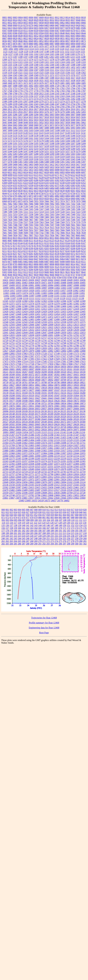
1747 (68, 86)
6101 (15, 175)
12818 (31, 348)
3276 (47, 112)
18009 (25, 367)
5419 (5, 167)
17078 (38, 354)
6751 (47, 193)
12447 (12, 314)
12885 (70, 351)
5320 (68, 157)
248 (36, 539)
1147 (41, 52)
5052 (41, 122)
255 (65, 539)
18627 (6, 380)
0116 (20, 25)
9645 (5, 275)
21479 (6, 440)
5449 (10, 170)
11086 (63, 293)
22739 (50, 472)
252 (52, 539)
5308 (15, 157)
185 (36, 531)
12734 (25, 340)
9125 (57, 267)
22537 (44, 466)
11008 (76, 288)
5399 (10, 164)
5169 (73, 138)
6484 (52, 188)
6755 (68, 193)
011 (48, 510)
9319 (41, 272)
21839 (18, 448)
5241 (78, 149)
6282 (15, 180)
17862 (57, 364)
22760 (18, 474)
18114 (57, 369)
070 (85, 515)
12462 (25, 317)
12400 (63, 306)
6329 (36, 183)
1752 (10, 88)
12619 (31, 327)
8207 (68, 249)
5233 (36, 149)
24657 (54, 501)
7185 (73, 209)
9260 (83, 267)
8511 (83, 262)
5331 (41, 159)
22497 (12, 466)
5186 (73, 141)
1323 (57, 62)
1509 (41, 70)
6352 (83, 183)
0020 (10, 20)
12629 (12, 330)
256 (69, 539)
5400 (15, 164)
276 (65, 541)
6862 (20, 196)
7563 (41, 222)
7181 (52, 209)
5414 (62, 164)
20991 (6, 432)
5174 (15, 141)
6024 (26, 172)
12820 (44, 348)
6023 (20, 172)
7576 (78, 222)
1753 (15, 88)
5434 (57, 167)
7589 (26, 225)
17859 (50, 364)
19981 (57, 406)
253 (56, 539)
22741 (57, 472)
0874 (5, 44)
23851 (70, 495)
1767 (5, 91)
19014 (31, 388)
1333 (83, 62)
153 (77, 525)
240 (3, 539)
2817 (36, 109)
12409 (25, 309)
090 (81, 517)
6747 (26, 193)
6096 (78, 172)
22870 (31, 477)
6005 (52, 170)
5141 (47, 136)
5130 (73, 133)
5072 (47, 125)
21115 (44, 432)
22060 (6, 456)
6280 (5, 180)
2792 (52, 107)
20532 (18, 422)
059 (52, 515)
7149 (41, 206)
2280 (10, 104)
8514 (5, 264)
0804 (78, 36)
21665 (31, 443)
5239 (68, 149)
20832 (76, 427)
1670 (15, 83)
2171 (20, 99)
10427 (81, 277)
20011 (5, 409)
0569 (68, 31)
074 (15, 517)
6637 (52, 191)
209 (48, 533)
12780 (38, 346)
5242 (83, 149)
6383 (73, 185)
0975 (10, 46)
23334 (63, 485)
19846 (76, 403)
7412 (68, 217)
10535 (18, 285)
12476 (70, 317)
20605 (38, 424)
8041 (36, 238)
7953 (47, 235)
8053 (52, 238)
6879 (47, 196)
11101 (57, 296)
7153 (62, 206)
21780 (18, 445)
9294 (52, 270)
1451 (68, 67)
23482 (12, 490)
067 (73, 515)
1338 (26, 65)
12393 (38, 306)
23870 (18, 498)
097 (24, 520)
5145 (68, 136)
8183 (57, 246)
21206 (76, 432)
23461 (76, 487)
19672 (76, 401)
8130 (73, 241)
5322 (78, 157)
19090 (44, 390)
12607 (38, 325)
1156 (5, 54)
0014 (68, 17)
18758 (18, 382)
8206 (62, 249)
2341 (26, 104)
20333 (70, 417)
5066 (20, 125)
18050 (63, 367)
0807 (5, 38)
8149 (36, 243)
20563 (57, 422)
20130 (44, 411)
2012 (41, 94)
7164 (26, 209)
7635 (83, 227)
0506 (83, 28)
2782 (83, 104)
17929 (83, 364)
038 (73, 512)
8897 (47, 264)
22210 (44, 459)
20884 (18, 430)
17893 (63, 364)
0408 (62, 25)
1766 (83, 88)
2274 (62, 101)
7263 (52, 214)
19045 (57, 388)
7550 (5, 222)
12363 (44, 301)
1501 (15, 70)
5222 (62, 146)
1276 (41, 59)
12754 (25, 343)
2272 (52, 101)
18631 (12, 380)
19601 (31, 401)
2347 (57, 104)
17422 (44, 359)
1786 (78, 91)
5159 (20, 138)
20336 (76, 417)
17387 (25, 359)
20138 (82, 411)
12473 (57, 317)
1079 (57, 46)
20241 (83, 414)
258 (77, 539)
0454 (31, 28)
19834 (63, 403)
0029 (36, 20)
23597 (31, 493)
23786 (38, 495)
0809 (10, 38)
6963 (78, 199)
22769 (25, 474)
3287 (20, 115)
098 (28, 520)
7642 (10, 230)
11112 (38, 298)
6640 (68, 191)
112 (81, 520)
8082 (83, 238)
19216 (63, 393)
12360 (25, 301)
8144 (20, 243)
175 (81, 528)
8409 (10, 259)
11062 (76, 291)
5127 (62, 133)
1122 (72, 49)
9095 (36, 267)
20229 (76, 414)
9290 (36, 270)
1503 (26, 70)
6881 (52, 196)
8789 (10, 264)
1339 (31, 65)
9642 (83, 272)
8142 (10, 243)
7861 (26, 235)
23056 (25, 482)
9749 (83, 275)
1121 (67, 49)
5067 (26, 125)
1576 (73, 75)
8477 (10, 262)
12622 (50, 327)
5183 (62, 141)
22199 (31, 459)
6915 (20, 199)
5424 (31, 167)
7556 (20, 222)
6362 (52, 185)
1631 (41, 80)
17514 (25, 361)
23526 (63, 490)
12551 (50, 322)
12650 (63, 333)
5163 (41, 138)
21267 (12, 435)
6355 (15, 185)
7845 (5, 235)
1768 (10, 91)
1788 (5, 94)
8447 (36, 259)
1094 (21, 49)
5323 (83, 157)
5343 (68, 159)
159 (15, 528)
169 (56, 528)
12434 (70, 312)
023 (11, 512)
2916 (20, 112)
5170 (78, 138)
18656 (31, 380)
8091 (20, 241)
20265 (18, 417)
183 (28, 531)
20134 (57, 411)
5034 (41, 120)
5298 (47, 154)
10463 (25, 283)
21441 (57, 438)
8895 (41, 264)
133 (81, 523)
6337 (57, 183)
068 (77, 515)
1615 (62, 78)
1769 (15, 91)
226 (32, 536)
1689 (20, 86)
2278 (83, 101)
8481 (20, 262)
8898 (52, 264)
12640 (83, 330)
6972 (15, 201)
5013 (20, 117)
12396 (50, 306)
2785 (15, 107)
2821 (57, 109)
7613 (41, 227)
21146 (69, 432)
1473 (10, 70)
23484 (18, 490)
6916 (26, 199)
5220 (52, 146)
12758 (44, 343)
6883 (62, 196)
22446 (44, 464)
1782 (57, 91)
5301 (62, 154)
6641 (73, 191)
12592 (6, 325)
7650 (26, 230)
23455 (70, 487)
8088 (15, 241)
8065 (57, 238)
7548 (83, 220)
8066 (62, 238)
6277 (73, 178)
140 (24, 525)
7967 (57, 235)
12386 (18, 306)
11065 (6, 293)
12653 (83, 333)
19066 (6, 390)
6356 (20, 185)
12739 (38, 340)
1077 (47, 46)
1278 (52, 59)
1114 (31, 49)
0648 (15, 36)
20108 (18, 411)
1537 (73, 73)
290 (36, 544)
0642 (73, 33)
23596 (25, 493)
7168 (47, 209)
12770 (76, 343)
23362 (6, 487)
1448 (52, 67)
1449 (57, 67)
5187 (78, 141)
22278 (50, 461)
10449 (70, 280)
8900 (62, 264)
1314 (15, 62)
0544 (31, 31)
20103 (12, 411)
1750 (83, 86)
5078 (78, 125)
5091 (62, 128)
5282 (10, 154)
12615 (6, 327)
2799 (83, 107)
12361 (31, 301)
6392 (83, 185)
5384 (31, 162)
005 (24, 510)
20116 (38, 411)
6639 (62, 191)
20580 (83, 422)
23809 (57, 495)
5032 (31, 120)
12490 (57, 319)
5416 (73, 164)
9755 (22, 277)
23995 (28, 501)
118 (19, 523)
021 (3, 512)
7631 (78, 227)
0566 (52, 31)
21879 (83, 448)
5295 (41, 154)
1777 (31, 91)
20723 (57, 427)
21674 (44, 443)
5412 (52, 164)
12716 (38, 338)
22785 (44, 474)
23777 (25, 495)
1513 (62, 70)
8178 (36, 246)
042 (3, 515)
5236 (52, 149)
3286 (15, 115)
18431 (76, 375)
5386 (41, 162)
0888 (57, 44)
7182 (57, 209)
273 (52, 541)
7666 (62, 230)
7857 (20, 235)
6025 (31, 172)
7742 (41, 233)
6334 (41, 183)
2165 (73, 96)
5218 (47, 146)
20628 (76, 424)
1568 (31, 75)
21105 (38, 432)
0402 (36, 25)
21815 (57, 445)
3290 (36, 115)
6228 (41, 178)
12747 (70, 340)
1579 (5, 78)
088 (73, 517)
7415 (73, 217)
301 (81, 544)
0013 (62, 17)
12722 (50, 338)
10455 (76, 280)
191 (60, 531)
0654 (41, 36)
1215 (73, 57)
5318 (57, 157)
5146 (73, 136)
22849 (18, 477)
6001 (41, 170)
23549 (76, 490)
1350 (83, 65)
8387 (36, 256)
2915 (15, 112)
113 (85, 520)
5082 (15, 128)
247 (32, 539)
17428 (50, 359)
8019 (15, 238)
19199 (50, 393)
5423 (26, 167)
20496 (70, 419)
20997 (12, 432)
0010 (47, 17)
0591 (26, 33)
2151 (5, 96)
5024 (73, 117)
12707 (83, 335)
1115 (37, 49)
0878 (26, 44)
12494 (63, 319)
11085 (57, 293)
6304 (68, 180)
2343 (36, 104)
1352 (10, 67)
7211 (26, 212)
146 (48, 525)
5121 (31, 133)
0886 (47, 44)
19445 (57, 398)
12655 (12, 335)
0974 (5, 46)
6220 (5, 178)
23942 (50, 498)
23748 (12, 495)
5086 (36, 128)
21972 (25, 453)
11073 (19, 293)
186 (40, 531)
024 (15, 512)
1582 (20, 78)
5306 (5, 157)
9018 (83, 264)
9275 (26, 270)
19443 (50, 398)
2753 (68, 104)
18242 (18, 372)
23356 (83, 485)
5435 (62, 167)
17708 (18, 364)
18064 (76, 367)
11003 (63, 288)
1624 (20, 80)
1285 (78, 59)
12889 (6, 354)
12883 (57, 351)
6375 (57, 185)
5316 (47, 157)
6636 (47, 191)
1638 (73, 80)
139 (20, 525)
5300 (57, 154)
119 (23, 523)
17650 (6, 364)
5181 (52, 141)
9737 (73, 275)
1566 (20, 75)
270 (40, 541)
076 (24, 517)
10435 (25, 280)
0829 (52, 38)
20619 (50, 424)
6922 (57, 199)
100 (36, 520)
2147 (68, 94)
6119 (46, 175)
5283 (15, 154)
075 (20, 517)
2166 (78, 96)
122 (36, 523)
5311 (31, 157)
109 (69, 520)
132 (76, 523)
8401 (78, 256)
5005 (62, 115)
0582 (5, 33)
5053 (47, 122)
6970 (10, 201)
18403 (63, 375)
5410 (41, 164)
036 (65, 512)
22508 (18, 466)
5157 (10, 138)
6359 (36, 185)
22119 (57, 456)
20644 (12, 427)
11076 (31, 293)
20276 (38, 417)
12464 (31, 317)
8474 (83, 259)
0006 (31, 17)
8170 (5, 246)
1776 (26, 91)
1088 (73, 46)
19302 (18, 396)
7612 (36, 227)
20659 (18, 427)
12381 (70, 304)
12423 (18, 312)
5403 (31, 164)
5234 (41, 149)
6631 (26, 191)
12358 (18, 301)
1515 (73, 70)
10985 (57, 285)
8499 (68, 262)
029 (36, 512)
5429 (47, 167)
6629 (15, 191)
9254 (68, 267)
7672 (78, 230)
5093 (73, 128)
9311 (15, 272)
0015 (73, 17)
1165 (52, 54)
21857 (44, 448)
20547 (38, 422)
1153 (72, 52)
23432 (44, 487)
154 (81, 525)
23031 (70, 480)
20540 (31, 422)
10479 (50, 283)
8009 (5, 238)
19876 (12, 406)
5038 (62, 120)
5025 (78, 117)
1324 (62, 62)
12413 (50, 309)
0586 (15, 33)
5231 (26, 149)
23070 (44, 482)
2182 (73, 99)
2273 (57, 101)
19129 (82, 390)
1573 (57, 75)
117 (15, 523)
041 (85, 512)
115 (7, 523)
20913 (31, 430)
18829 (18, 385)
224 (24, 536)
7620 (68, 227)
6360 (41, 185)
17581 (63, 361)
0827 (41, 38)
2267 (26, 101)
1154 (78, 52)
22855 (25, 477)
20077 (70, 409)
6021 (10, 172)
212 (60, 533)
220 (7, 536)
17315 (57, 356)
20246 (6, 417)
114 (3, 523)
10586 (25, 285)
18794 (50, 382)
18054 (70, 367)
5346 (78, 159)
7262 (47, 214)
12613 (76, 325)
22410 (25, 464)
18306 (50, 372)
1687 (10, 86)
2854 (68, 109)
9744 (78, 275)
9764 (59, 277)
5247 (26, 151)
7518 (52, 220)
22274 (44, 461)
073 (11, 517)
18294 (38, 372)
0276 (31, 25)
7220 (62, 212)
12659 (38, 335)
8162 (57, 243)
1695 (47, 86)
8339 (57, 254)
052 (36, 515)
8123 (47, 241)
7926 (41, 235)
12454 (57, 314)
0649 (20, 36)
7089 (41, 204)
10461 (18, 283)
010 (44, 510)
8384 (31, 256)
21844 (25, 448)
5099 (10, 130)
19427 (38, 398)
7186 (78, 209)
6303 (62, 180)
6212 (73, 175)
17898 (70, 364)
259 (81, 539)
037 (69, 512)
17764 (38, 364)
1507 (36, 70)
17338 (76, 356)
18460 (6, 377)
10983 (44, 285)
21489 (25, 440)
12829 (18, 351)
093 (7, 520)
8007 (83, 235)
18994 (18, 388)
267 (28, 541)
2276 (73, 101)
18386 (44, 375)
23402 (25, 487)
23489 (25, 490)
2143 (47, 94)
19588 (18, 401)
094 (12, 520)
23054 (18, 482)
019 (81, 510)
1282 (73, 59)
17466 (83, 359)
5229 (15, 149)
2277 (78, 101)
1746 (62, 86)
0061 (57, 23)
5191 (15, 143)
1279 (57, 59)
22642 (38, 469)
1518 (5, 73)
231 (52, 536)
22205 (38, 459)
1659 (78, 80)
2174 (36, 99)
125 (48, 523)
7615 (52, 227)
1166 (57, 54)
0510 (20, 31)
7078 (73, 201)
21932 (70, 451)
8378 (5, 256)
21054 (25, 432)
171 (65, 528)
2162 (57, 96)
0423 (10, 28)
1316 (26, 62)
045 (15, 515)
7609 (20, 227)
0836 (5, 41)
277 (69, 541)
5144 (62, 136)
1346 (62, 65)
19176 (31, 393)
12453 (50, 314)
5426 (41, 167)
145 (44, 525)
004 (20, 510)
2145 (57, 94)
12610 (57, 325)
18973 (12, 388)
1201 (46, 57)
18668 (38, 380)
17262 (18, 356)
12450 (31, 314)
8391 (47, 256)
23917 (31, 498)
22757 (12, 474)
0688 (47, 36)
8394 (62, 256)
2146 (62, 94)
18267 (25, 372)
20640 (6, 427)
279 (77, 541)
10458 (6, 283)
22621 (25, 469)
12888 (83, 351)
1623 (15, 80)
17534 (38, 361)
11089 (69, 293)
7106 (78, 204)
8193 (5, 249)
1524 (36, 73)
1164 (47, 54)
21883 (12, 451)
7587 (20, 225)
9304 (83, 270)
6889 (5, 199)
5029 (15, 120)
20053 (38, 409)
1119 (57, 49)
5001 (41, 115)
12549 (38, 322)
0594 (41, 33)
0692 (68, 36)
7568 (57, 222)
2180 (62, 99)
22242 (83, 459)
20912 (25, 430)
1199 (36, 57)
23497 (38, 490)
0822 (26, 38)
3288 (26, 115)
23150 (12, 485)
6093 (62, 172)
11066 (12, 293)
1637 (68, 80)
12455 (63, 314)
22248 (12, 461)
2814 (20, 109)
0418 (68, 25)
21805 (38, 445)
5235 (47, 149)
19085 (38, 390)
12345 (6, 301)
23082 (57, 482)
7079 (78, 201)
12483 (31, 319)
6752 (52, 193)
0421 (83, 25)
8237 (62, 251)
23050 (12, 482)
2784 (10, 107)
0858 (73, 41)
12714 (31, 338)
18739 (6, 382)
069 (81, 515)
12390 (31, 306)
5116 (10, 133)
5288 (36, 154)
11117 (50, 298)
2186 (78, 99)
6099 (10, 175)
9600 (47, 272)
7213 (36, 212)
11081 (38, 293)
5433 (52, 167)
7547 (78, 220)
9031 (10, 267)
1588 (52, 78)
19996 (70, 406)
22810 (70, 474)
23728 (82, 493)
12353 (12, 301)
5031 (26, 120)
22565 (76, 466)
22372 (6, 464)
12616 (12, 327)
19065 (83, 388)
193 (69, 531)
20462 (50, 419)
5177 (31, 141)
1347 (68, 65)
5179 (41, 141)
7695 (15, 233)
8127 (62, 241)
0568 (62, 31)
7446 (20, 220)
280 (81, 541)
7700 (31, 233)
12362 (38, 301)
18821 (83, 382)
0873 (83, 41)
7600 (68, 225)
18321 (70, 372)
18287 (31, 372)
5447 (83, 167)
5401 (20, 164)
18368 (25, 375)
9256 (73, 267)
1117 (47, 49)
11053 (44, 291)
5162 (36, 138)
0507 (5, 31)
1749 (78, 86)
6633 (36, 191)
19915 (25, 406)
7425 (83, 217)
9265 (10, 270)
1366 (31, 67)
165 (40, 528)
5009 (83, 115)
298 (69, 544)
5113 (78, 130)
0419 (73, 25)
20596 (18, 424)
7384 (26, 217)
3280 (68, 112)
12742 (50, 340)
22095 (44, 456)
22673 (57, 469)
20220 (63, 414)
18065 (83, 367)
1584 (31, 78)
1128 (21, 52)
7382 (20, 217)
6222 (10, 178)
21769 (12, 445)
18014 (38, 367)
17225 (12, 356)
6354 (10, 185)
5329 (31, 159)
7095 (57, 204)
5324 (5, 159)
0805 (83, 36)
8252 (83, 251)
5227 (5, 149)
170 (60, 528)
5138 (31, 136)
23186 (25, 485)
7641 (5, 230)
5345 (73, 159)
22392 (12, 464)
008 (36, 510)
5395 (73, 162)
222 (15, 536)
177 (3, 531)
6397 (20, 188)
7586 (15, 225)
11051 (38, 291)
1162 (36, 54)
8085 (5, 241)
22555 (63, 466)
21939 (76, 451)
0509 (15, 31)
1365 (26, 67)
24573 (47, 501)
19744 (31, 403)
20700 (44, 427)
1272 (20, 59)
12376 (38, 304)
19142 (12, 393)
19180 (38, 393)
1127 (16, 52)
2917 (26, 112)
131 (72, 523)
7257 (26, 214)
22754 (83, 472)
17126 (44, 354)
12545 (31, 322)
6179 (67, 175)
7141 (36, 206)
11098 (38, 296)
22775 (38, 474)
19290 (6, 396)
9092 (26, 267)
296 (60, 544)
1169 (72, 54)
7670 (73, 230)
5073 (52, 125)
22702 (76, 469)
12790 (12, 348)
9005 (68, 264)
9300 (62, 270)
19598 (25, 401)
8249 (78, 251)
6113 (31, 175)
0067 (5, 25)
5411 (47, 164)
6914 (15, 199)
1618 (78, 78)
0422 (5, 28)
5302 (68, 154)
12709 (12, 338)
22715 (6, 472)
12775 (12, 346)
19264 (76, 393)
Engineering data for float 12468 (44, 628)
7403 (52, 217)
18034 (57, 367)
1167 (62, 54)
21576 (12, 443)
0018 (83, 17)
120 (27, 523)
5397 (83, 162)
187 (44, 531)
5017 (41, 117)
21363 (82, 435)
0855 (57, 41)
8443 (26, 259)
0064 (73, 23)
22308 (76, 461)
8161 (52, 243)
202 (20, 533)
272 (48, 541)
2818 (41, 109)
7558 (31, 222)
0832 (68, 38)
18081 (12, 369)
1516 (78, 70)
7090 (47, 204)
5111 (68, 130)
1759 (47, 88)
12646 (38, 333)
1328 (78, 62)
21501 (44, 440)
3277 (52, 112)
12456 (70, 314)
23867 (12, 498)
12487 (50, 319)
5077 (73, 125)
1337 (20, 65)
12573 (76, 322)
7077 (68, 201)
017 (73, 510)
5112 (73, 130)
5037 (57, 120)
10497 (6, 285)
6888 (83, 196)
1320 (41, 62)
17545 (44, 361)
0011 (52, 17)
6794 (10, 196)
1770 (20, 91)
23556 (83, 490)
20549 (44, 422)
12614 (82, 325)
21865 (57, 448)
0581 (83, 31)
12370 (6, 304)
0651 (31, 36)
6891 (10, 199)
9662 (47, 275)
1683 (73, 83)
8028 (26, 238)
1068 (26, 46)
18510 (31, 377)
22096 (50, 456)
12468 (38, 317)
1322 (52, 62)
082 (48, 517)
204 (28, 533)
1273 (26, 59)
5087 (41, 128)
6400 (26, 188)
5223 (68, 146)
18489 (25, 377)
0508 (10, 31)
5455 (36, 170)
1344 (52, 65)
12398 (57, 306)
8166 (78, 243)
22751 (76, 472)
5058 (68, 122)
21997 (63, 453)
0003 (15, 17)
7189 (10, 212)
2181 (68, 99)
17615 (83, 361)
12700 (63, 335)
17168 (70, 354)
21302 (57, 435)
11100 (51, 296)
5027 (5, 120)
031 (44, 512)
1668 (5, 83)
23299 (50, 485)
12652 (76, 333)
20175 (38, 414)
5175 (20, 141)
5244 (10, 151)
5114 (83, 130)
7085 (26, 204)
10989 (83, 285)
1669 (10, 83)
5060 (73, 122)
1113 (26, 49)
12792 (25, 348)
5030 (20, 120)
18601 (76, 377)
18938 (6, 388)
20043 (25, 409)
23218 (38, 485)
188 (48, 531)
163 (32, 528)
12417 (70, 309)
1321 (47, 62)
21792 (25, 445)
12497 (76, 319)
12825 (76, 348)
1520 (15, 73)
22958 (12, 480)
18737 (83, 380)
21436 (50, 438)
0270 (26, 25)
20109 (25, 411)
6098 (5, 175)
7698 (20, 233)
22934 (70, 477)
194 (73, 531)
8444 (31, 259)
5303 (73, 154)
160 (20, 528)
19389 (6, 398)
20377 (31, 419)
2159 (47, 96)
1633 (52, 80)
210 (52, 533)
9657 (31, 275)
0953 (83, 44)
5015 (31, 117)
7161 (20, 209)
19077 (31, 390)
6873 (31, 196)
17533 (31, 361)
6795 (15, 196)
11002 (57, 288)
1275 (36, 59)
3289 (31, 115)
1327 (73, 62)
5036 (52, 120)
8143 (15, 243)
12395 (44, 306)
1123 (77, 49)
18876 (57, 385)
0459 (57, 28)
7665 (57, 230)
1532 (52, 73)
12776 (18, 346)
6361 (47, 185)
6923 (62, 199)
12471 (44, 317)
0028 (31, 20)
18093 (25, 369)
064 (65, 515)
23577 (12, 493)
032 (48, 512)
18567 (57, 377)
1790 (15, 94)
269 (36, 541)
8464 (62, 259)
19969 (38, 406)
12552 (57, 322)
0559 (36, 31)
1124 (83, 49)
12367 (70, 301)
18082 (18, 369)
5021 (62, 117)
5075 (62, 125)
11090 (76, 293)
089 (77, 517)
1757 (36, 88)
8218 (41, 251)
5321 (73, 157)
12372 (18, 304)
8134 (78, 241)
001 (7, 510)
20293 (50, 417)
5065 (15, 125)
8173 (15, 246)
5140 (41, 136)
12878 (25, 351)
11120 (62, 298)
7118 (10, 206)
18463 (12, 377)
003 (15, 510)
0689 (52, 36)
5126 (57, 133)
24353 (34, 501)
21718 (70, 443)
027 (28, 512)
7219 (57, 212)
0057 (36, 23)
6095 (73, 172)
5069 (36, 125)
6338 (62, 183)
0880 (31, 44)
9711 (62, 275)
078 (32, 517)
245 (24, 539)
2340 (20, 104)
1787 (83, 91)
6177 (62, 175)
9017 (78, 264)
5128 (67, 133)
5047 (15, 122)
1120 (62, 49)
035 (60, 512)
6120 (52, 175)
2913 (5, 112)
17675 (12, 364)
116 (11, 523)
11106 (7, 298)
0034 (62, 20)
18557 (50, 377)
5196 (41, 143)
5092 (68, 128)
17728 (31, 364)
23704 (70, 493)
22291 (63, 461)
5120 (25, 133)
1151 (62, 52)
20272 (31, 417)
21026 (19, 432)
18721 (70, 380)
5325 (10, 159)
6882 (57, 196)
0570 (73, 31)
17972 (18, 367)
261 (3, 541)
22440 (38, 464)
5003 (52, 115)
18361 (18, 375)
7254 (20, 214)
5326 (15, 159)
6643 (83, 191)
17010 (18, 354)
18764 (31, 382)
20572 (63, 422)
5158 (15, 138)
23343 (76, 485)
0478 (68, 28)
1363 (15, 67)
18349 (12, 375)
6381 (62, 185)
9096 (41, 267)
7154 (68, 206)
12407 (12, 309)
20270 (25, 417)
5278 (73, 151)
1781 (52, 91)
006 (28, 510)
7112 (5, 206)
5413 (57, 164)
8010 (10, 238)
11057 (63, 291)
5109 (63, 130)
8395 (68, 256)
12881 (44, 351)
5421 (15, 167)
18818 (70, 382)
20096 (6, 411)
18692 (50, 380)
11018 (19, 291)
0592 (31, 33)
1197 (25, 57)
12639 (76, 330)
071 (3, 517)
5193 (26, 143)
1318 (36, 62)
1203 (57, 57)
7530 (57, 220)
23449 (57, 487)
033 (52, 512)
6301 (52, 180)
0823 (31, 38)
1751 (5, 88)
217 (81, 533)
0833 (73, 38)
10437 (38, 280)
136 (7, 525)
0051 (5, 23)
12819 (38, 348)
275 (60, 541)
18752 (12, 382)
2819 (47, 109)
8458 (52, 259)
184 (32, 531)
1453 (78, 67)
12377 (44, 304)
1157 (10, 54)
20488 (57, 419)
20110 (31, 411)
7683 (10, 233)
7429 (10, 220)
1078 (52, 46)
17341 (83, 356)
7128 (15, 206)
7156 (78, 206)
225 (28, 536)
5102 (26, 130)
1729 (57, 86)
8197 (20, 249)
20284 (44, 417)
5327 (20, 159)
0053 (15, 23)
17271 (38, 356)
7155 (73, 206)
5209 (83, 143)
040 (81, 512)
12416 (63, 309)
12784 (63, 346)
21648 (18, 443)
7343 (62, 214)
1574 (62, 75)
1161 (31, 54)
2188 (5, 101)
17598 (70, 361)
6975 (20, 201)
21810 (44, 445)
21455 (63, 438)
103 (44, 520)
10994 (25, 288)
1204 (62, 57)
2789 (36, 107)
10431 (6, 280)
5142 (52, 136)
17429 (57, 359)
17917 (76, 364)
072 (7, 517)
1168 (67, 54)
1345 (57, 65)
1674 (36, 83)
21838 (12, 448)
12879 (31, 351)
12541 (12, 322)
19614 (44, 401)
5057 (62, 122)
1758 (41, 88)
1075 (36, 46)
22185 (18, 459)
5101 (21, 130)
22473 (57, 464)
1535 (62, 73)
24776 (60, 501)
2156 (31, 96)
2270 (41, 101)
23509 (44, 490)
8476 (5, 262)
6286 (36, 180)
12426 (31, 312)
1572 (52, 75)
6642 (78, 191)
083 (52, 517)
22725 (31, 472)
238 (81, 536)
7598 (57, 225)
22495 (83, 464)
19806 (57, 403)
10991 (12, 288)
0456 (41, 28)
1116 (42, 49)
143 (36, 525)
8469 (73, 259)
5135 (15, 136)
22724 (25, 472)
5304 (78, 154)
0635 (57, 33)
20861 (12, 430)
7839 (83, 233)
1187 (15, 57)
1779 (41, 91)
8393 (57, 256)
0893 (68, 44)
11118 (56, 298)
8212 (10, 251)
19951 (31, 406)
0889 (62, 44)
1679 (57, 83)
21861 (50, 448)
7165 (31, 209)
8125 (52, 241)
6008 (57, 170)
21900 (38, 451)
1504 (31, 70)
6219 (83, 175)
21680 (57, 443)
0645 (5, 36)
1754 (20, 88)
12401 (70, 306)
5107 (52, 130)
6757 (78, 193)
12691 (50, 335)
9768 (75, 277)
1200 (41, 57)
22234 (76, 459)
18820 (76, 382)
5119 (20, 133)
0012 (57, 17)
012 (52, 510)
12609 (50, 325)
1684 (78, 83)
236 (73, 536)
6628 (10, 191)
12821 (50, 348)
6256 (57, 178)
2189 (10, 101)
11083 (44, 293)
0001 (5, 17)
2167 (83, 96)
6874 (36, 196)
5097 (5, 130)
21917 (63, 451)
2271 (47, 101)
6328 (31, 183)
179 (11, 531)
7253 (15, 214)
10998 (51, 288)
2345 (47, 104)
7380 (15, 217)
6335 (47, 183)
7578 (83, 222)
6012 (73, 170)
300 (77, 544)
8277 (20, 254)
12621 (44, 327)
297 (65, 544)
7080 (83, 201)
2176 (47, 99)
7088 (36, 204)
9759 (38, 277)
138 (15, 525)
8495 (52, 262)
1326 (68, 62)
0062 (62, 23)
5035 (47, 120)
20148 (12, 414)
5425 (36, 167)
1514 (68, 70)
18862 (44, 385)
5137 (26, 136)
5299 (52, 154)
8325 (52, 254)
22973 (38, 480)
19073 (25, 390)
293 (48, 544)
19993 (63, 406)
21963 (18, 453)
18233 (12, 372)
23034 (76, 480)
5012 (15, 117)
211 (56, 533)
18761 (25, 382)
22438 (31, 464)
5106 (47, 130)
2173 (31, 99)
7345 (68, 214)
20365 (25, 419)
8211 (5, 251)
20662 (25, 427)
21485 (12, 440)
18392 (57, 375)
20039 (12, 409)
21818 (63, 445)
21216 (82, 432)
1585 (36, 78)
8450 (41, 259)
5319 (62, 157)
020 (85, 510)
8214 (20, 251)
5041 (78, 120)
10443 (57, 280)
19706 (6, 403)
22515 (25, 466)
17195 (6, 356)
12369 (83, 301)
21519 (57, 440)
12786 (76, 346)
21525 (63, 440)
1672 (26, 83)
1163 (41, 54)
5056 (57, 122)
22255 (18, 461)
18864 (50, 385)
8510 (78, 262)
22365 (83, 461)
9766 (70, 277)
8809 (20, 264)
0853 (47, 41)
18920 (76, 385)
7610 (26, 227)
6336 (52, 183)
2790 (41, 107)
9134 (62, 267)
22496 (6, 466)
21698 (63, 443)
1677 (47, 83)
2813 (15, 109)
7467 (31, 220)
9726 (68, 275)
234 (65, 536)
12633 (38, 330)
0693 (73, 36)
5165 (52, 138)
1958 (36, 94)
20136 (70, 411)
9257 (78, 267)
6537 (78, 188)
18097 (31, 369)
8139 (5, 243)
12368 (76, 301)
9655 (26, 275)
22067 (18, 456)
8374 (78, 254)
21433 (44, 438)
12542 (18, 322)
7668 (68, 230)
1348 (73, 65)
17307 (44, 356)
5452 (26, 170)
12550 (44, 322)
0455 (36, 28)
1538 (78, 73)
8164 (68, 243)
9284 (31, 270)
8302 (47, 254)
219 (3, 536)
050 (28, 515)
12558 (63, 322)
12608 (44, 325)
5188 (83, 141)
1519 (10, 73)
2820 (52, 109)
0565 (47, 31)
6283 (20, 180)
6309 (10, 183)
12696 (57, 335)
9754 (17, 277)
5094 (78, 128)
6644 (5, 193)
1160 (26, 54)
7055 (36, 201)
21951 (6, 453)
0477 (62, 28)
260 (85, 539)
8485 (36, 262)
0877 (20, 44)
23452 (63, 487)
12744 (57, 340)
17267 (31, 356)
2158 (41, 96)
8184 (62, 246)
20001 (76, 406)
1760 (52, 88)
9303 (78, 270)
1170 (78, 54)
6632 (31, 191)
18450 (83, 375)
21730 (76, 443)
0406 (52, 25)
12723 (57, 338)
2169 (10, 99)
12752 (18, 343)
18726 (76, 380)
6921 (52, 199)
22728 (38, 472)
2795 (62, 107)
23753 (18, 495)
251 (48, 539)
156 (3, 528)
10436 (31, 280)
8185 (68, 246)
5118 (15, 133)
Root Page (44, 633)
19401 (18, 398)
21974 (31, 453)
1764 (73, 88)
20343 (83, 417)
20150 (18, 414)
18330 (83, 372)
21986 (50, 453)
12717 (44, 338)
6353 (5, 185)
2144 (52, 94)
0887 (52, 44)
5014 (26, 117)
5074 (57, 125)
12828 (12, 351)
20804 (70, 427)
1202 (52, 57)
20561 (50, 422)
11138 (81, 298)
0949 (78, 44)
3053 (31, 112)
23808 (50, 495)
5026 (83, 117)
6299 (41, 180)
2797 (73, 107)
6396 (15, 188)
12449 (25, 314)
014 (60, 510)
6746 (20, 193)
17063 (25, 354)
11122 (69, 298)
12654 (6, 335)
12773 (83, 343)
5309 (20, 157)
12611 (63, 325)
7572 (68, 222)
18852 (31, 385)
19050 (63, 388)
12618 (25, 327)
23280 (44, 485)
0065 (78, 23)
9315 (31, 272)
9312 (20, 272)
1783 (62, 91)
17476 (12, 361)
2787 (26, 107)
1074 (31, 46)
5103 (31, 130)
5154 (78, 136)
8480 (15, 262)
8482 (26, 262)
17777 (44, 364)
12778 (25, 346)
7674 (83, 230)
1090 (83, 46)
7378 (10, 217)
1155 (83, 52)
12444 (76, 312)
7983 (68, 235)
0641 (68, 33)
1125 (5, 52)
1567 (26, 75)
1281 (68, 59)
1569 (36, 75)
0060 (52, 23)
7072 (57, 201)
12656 (18, 335)
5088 (47, 128)
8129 (68, 241)
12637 (63, 330)
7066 (47, 201)
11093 (13, 296)
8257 (15, 254)
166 (44, 528)
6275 (62, 178)
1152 (67, 52)
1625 (26, 80)
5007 (73, 115)
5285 (26, 154)
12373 (25, 304)
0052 (10, 23)
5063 (5, 125)
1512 (57, 70)
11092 (6, 296)
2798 (78, 107)
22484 (76, 464)
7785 (52, 233)
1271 (15, 59)
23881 (25, 498)
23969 (83, 498)
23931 (38, 498)
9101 (52, 267)
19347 (57, 396)
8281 (31, 254)
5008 (78, 115)
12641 (6, 333)
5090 (57, 128)
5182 (57, 141)
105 (52, 520)
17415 (38, 359)
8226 (52, 251)
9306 (10, 272)
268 (32, 541)
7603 (78, 225)
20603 (31, 424)
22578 (83, 466)
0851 (36, 41)
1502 (20, 70)
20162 (25, 414)
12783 (57, 346)
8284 (36, 254)
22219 (63, 459)
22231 (70, 459)
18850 (25, 385)
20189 (50, 414)
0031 (47, 20)
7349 (73, 214)
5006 (68, 115)
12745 (63, 340)
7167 (41, 209)
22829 (83, 474)
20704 (50, 427)
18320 (63, 372)
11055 (57, 291)
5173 (10, 141)
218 (85, 533)
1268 (5, 59)
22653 (44, 469)
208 (44, 533)
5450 (15, 170)
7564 (47, 222)
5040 (73, 120)
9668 (57, 275)
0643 (78, 33)
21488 (18, 440)
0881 (36, 44)
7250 (83, 212)
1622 (10, 80)
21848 (38, 448)
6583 (5, 191)
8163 (62, 243)
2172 (26, 99)
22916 (57, 477)
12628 (6, 330)
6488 (68, 188)
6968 (5, 201)
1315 (20, 62)
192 (65, 531)
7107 (83, 204)
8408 (5, 259)
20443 (44, 419)
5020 (57, 117)
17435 (63, 359)
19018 (44, 388)
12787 (83, 346)
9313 (26, 272)
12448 (18, 314)
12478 (83, 317)
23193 (31, 485)
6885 (73, 196)
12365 (57, 301)
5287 (31, 154)
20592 (12, 424)
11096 (25, 296)
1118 (52, 49)
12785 (70, 346)
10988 (76, 285)
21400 (25, 438)
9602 (52, 272)
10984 (50, 285)
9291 (41, 270)
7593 (31, 225)
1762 (62, 88)
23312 (57, 485)
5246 (20, 151)
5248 (31, 151)
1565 (15, 75)
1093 (16, 49)
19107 (57, 390)
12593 (12, 325)
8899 (57, 264)
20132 (50, 411)
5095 (83, 128)
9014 (73, 264)
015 (64, 510)
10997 (44, 288)
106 (56, 520)
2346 (52, 104)
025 (20, 512)
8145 (26, 243)
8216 (31, 251)
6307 (83, 180)
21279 (18, 435)
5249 (36, 151)
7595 (41, 225)
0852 (41, 41)
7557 (26, 222)
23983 (22, 501)
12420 (6, 312)
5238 (62, 149)
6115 (36, 175)
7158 (5, 209)
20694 (38, 427)
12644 (25, 333)
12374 (31, 304)
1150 (57, 52)
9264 (5, 270)
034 (56, 512)
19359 (70, 396)
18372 (31, 375)
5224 (73, 146)
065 (69, 515)
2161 (52, 96)
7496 (41, 220)
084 (56, 517)
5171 (83, 138)
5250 (41, 151)
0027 (26, 20)
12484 (38, 319)
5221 (57, 146)
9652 (20, 275)
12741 (44, 340)
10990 (6, 288)
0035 (68, 20)
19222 (70, 393)
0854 (52, 41)
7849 (10, 235)
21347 (76, 435)
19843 (70, 403)
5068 (31, 125)
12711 (18, 338)
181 (20, 531)
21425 (38, 438)
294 (52, 544)
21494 (31, 440)
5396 (78, 162)
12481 (18, 319)
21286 (31, 435)
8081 (78, 238)
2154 (20, 96)
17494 (18, 361)
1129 (26, 52)
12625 (70, 327)
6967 (83, 199)
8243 (68, 251)
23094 (63, 482)
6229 (47, 178)
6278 (78, 178)
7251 (5, 214)
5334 (57, 159)
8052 (47, 238)
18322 (76, 372)
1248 (83, 57)
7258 (31, 214)
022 (7, 512)
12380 (63, 304)
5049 (26, 122)
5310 (26, 157)
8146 (31, 243)
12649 (57, 333)
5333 (52, 159)
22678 (63, 469)
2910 (73, 109)
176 (85, 528)
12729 (6, 340)
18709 (63, 380)
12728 (82, 338)
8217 (36, 251)
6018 (78, 170)
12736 (31, 340)
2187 (83, 99)
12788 (6, 348)
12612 (70, 325)
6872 (26, 196)
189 (52, 531)
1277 (47, 59)
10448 (63, 280)
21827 (76, 445)
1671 (20, 83)
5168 (68, 138)
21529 (70, 440)
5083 (20, 128)
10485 (57, 283)
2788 (31, 107)
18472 (18, 377)
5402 (26, 164)
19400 (12, 398)
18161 (70, 369)
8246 (73, 251)
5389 (52, 162)
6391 (78, 185)
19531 (83, 398)
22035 (70, 453)
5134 (10, 136)
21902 (44, 451)
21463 (70, 438)
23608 (44, 493)
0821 (20, 38)
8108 (26, 241)
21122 (50, 432)
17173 (76, 354)
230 (48, 536)
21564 (6, 443)
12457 (76, 314)
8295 (41, 254)
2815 (26, 109)
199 (7, 533)
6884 (68, 196)
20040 (18, 409)
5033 (36, 120)
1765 (78, 88)
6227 (36, 178)
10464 (31, 283)
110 (73, 520)
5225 (78, 146)
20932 (50, 430)
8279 (26, 254)
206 (36, 533)
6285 (31, 180)
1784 (68, 91)
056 (40, 515)
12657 (25, 335)
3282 (78, 112)
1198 (31, 57)
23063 (31, 482)
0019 (5, 20)
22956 (6, 480)
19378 (83, 396)
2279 (5, 104)
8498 (62, 262)
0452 (20, 28)
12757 (38, 343)
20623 (63, 424)
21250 (6, 435)
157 (7, 528)
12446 (6, 314)
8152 (47, 243)
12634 (44, 330)
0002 (10, 17)
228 (40, 536)
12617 (18, 327)
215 (73, 533)
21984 (44, 453)
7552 (10, 222)
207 (40, 533)
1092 (11, 49)
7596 (47, 225)
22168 (6, 459)
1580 (10, 78)
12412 (44, 309)
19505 (70, 398)
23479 (6, 490)
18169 (76, 369)
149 (60, 525)
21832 (82, 445)
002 (11, 510)
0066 (83, 23)
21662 (25, 443)
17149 (57, 354)
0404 (41, 25)
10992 (19, 288)
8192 (83, 246)
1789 (10, 94)
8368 (62, 254)
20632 (83, 424)
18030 (50, 367)
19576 (6, 401)
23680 (63, 493)
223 (20, 536)
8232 (57, 251)
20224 (70, 414)
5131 (78, 133)
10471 (44, 283)
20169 (31, 414)
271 (44, 541)
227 (36, 536)
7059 (41, 201)
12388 (25, 306)
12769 (70, 343)
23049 (6, 482)
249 (40, 539)
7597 (52, 225)
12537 (83, 319)
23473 (83, 487)
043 (7, 515)
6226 (31, 178)
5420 (10, 167)
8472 (78, 259)
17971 (12, 367)
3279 (62, 112)
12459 (6, 317)
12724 (63, 338)
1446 (47, 67)
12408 (18, 309)
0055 (26, 23)
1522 (26, 73)
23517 (57, 490)
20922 (38, 430)
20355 (12, 419)
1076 (41, 46)
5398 (5, 164)
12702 (76, 335)
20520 (76, 419)
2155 (26, 96)
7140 (31, 206)
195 (77, 531)
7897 (31, 235)
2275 (68, 101)
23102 (70, 482)
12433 (63, 312)
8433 (15, 259)
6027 (41, 172)
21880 (6, 451)
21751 (83, 443)
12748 (76, 340)
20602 (25, 424)
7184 (68, 209)
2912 (83, 109)
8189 (78, 246)
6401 (31, 188)
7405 (57, 217)
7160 (15, 209)
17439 (70, 359)
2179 (57, 99)
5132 (83, 133)
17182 (83, 354)
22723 (18, 472)
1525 (41, 73)
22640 (31, 469)
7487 (36, 220)
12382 (76, 304)
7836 (78, 233)
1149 (52, 52)
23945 (57, 498)
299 (73, 544)
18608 (83, 377)
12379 (57, 304)
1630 (36, 80)
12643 (18, 333)
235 (69, 536)
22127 (63, 456)
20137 (76, 411)
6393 (5, 188)
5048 (20, 122)
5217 (41, 146)
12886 (76, 351)
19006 (25, 388)
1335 (10, 65)
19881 (18, 406)
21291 (38, 435)
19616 (50, 401)
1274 (31, 59)
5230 (20, 149)
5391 (62, 162)
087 (69, 517)
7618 (57, 227)
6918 (36, 199)
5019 (52, 117)
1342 (47, 65)
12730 (12, 340)
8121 (41, 241)
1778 (36, 91)
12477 (76, 317)
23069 (38, 482)
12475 (63, 317)
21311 (63, 435)
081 (44, 517)
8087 (10, 241)
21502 (50, 440)
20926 (44, 430)
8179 (41, 246)
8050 (41, 238)
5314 (36, 157)
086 (65, 517)
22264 (31, 461)
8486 (41, 262)
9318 (36, 272)
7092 (52, 204)
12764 (50, 343)
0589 (20, 33)
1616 (68, 78)
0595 (47, 33)
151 (69, 525)
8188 (73, 246)
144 (40, 525)
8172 (10, 246)
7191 (20, 212)
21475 (83, 438)
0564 (41, 31)
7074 (62, 201)
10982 (38, 285)
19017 (38, 388)
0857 (68, 41)
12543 (25, 322)
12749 (83, 340)
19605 (38, 401)
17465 (76, 359)
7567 (52, 222)
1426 (41, 67)
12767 (57, 343)
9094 (31, 267)
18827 (12, 385)
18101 (44, 369)
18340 (6, 375)
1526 (47, 73)
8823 (31, 264)
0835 (83, 38)
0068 (10, 25)
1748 (73, 86)
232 (56, 536)
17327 (63, 356)
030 (40, 512)
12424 (25, 312)
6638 (57, 191)
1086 (62, 46)
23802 (44, 495)
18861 (38, 385)
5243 (5, 151)
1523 (31, 73)
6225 (26, 178)
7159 (10, 209)
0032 (52, 20)
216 (77, 533)
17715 (25, 364)
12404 (83, 306)
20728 (63, 427)
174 (77, 528)
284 (11, 544)
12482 (25, 319)
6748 (31, 193)
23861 (6, 498)
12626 (76, 327)
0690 (57, 36)
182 (24, 531)
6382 (68, 185)
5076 (68, 125)
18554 (44, 377)
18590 (63, 377)
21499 (38, 440)
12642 (12, 333)
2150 (83, 94)
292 (44, 544)
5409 (36, 164)
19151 (18, 393)
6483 (47, 188)
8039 (31, 238)
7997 (73, 235)
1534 (57, 73)
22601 (12, 469)
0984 (15, 46)
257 (73, 539)
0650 (26, 36)
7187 (83, 209)
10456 (83, 280)
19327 (38, 396)
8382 (20, 256)
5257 (68, 151)
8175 (26, 246)
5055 (52, 122)
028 (32, 512)
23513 (50, 490)
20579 (76, 422)
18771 (38, 382)
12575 (83, 322)
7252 (10, 214)
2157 (36, 96)
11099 (44, 296)
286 (20, 544)
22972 (31, 480)
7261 (41, 214)
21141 (57, 432)
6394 (10, 188)
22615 (18, 469)
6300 (47, 180)
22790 (50, 474)
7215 (47, 212)
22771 (31, 474)
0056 (31, 23)
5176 (26, 141)
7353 (83, 214)
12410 (31, 309)
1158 (16, 54)
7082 (10, 204)
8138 (83, 241)
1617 (73, 78)
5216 (36, 146)
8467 (68, 259)
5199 (57, 143)
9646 (10, 275)
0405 (47, 25)
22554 (57, 466)
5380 (15, 162)
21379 (12, 438)
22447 (50, 464)
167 (48, 528)
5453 (31, 170)
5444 (68, 167)
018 (77, 510)
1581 (15, 78)
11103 (69, 296)
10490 (70, 283)
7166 (36, 209)
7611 (31, 227)
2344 (41, 104)
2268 (31, 101)
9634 (73, 272)
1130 (31, 52)
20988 (83, 430)
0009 (41, 17)
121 (32, 523)
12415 (57, 309)
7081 (5, 204)
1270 (10, 59)
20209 (57, 414)
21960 (12, 453)
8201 (41, 249)
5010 (5, 117)
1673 (31, 83)
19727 (25, 403)
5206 (68, 143)
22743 (63, 472)
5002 (47, 115)
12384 (6, 306)
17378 (12, 359)
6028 (47, 172)
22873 (38, 477)
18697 (57, 380)
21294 (44, 435)
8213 (15, 251)
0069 (15, 25)
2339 (15, 104)
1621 (5, 80)
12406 (6, 309)
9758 (33, 277)
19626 (57, 401)
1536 (68, 73)
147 (52, 525)
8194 (10, 249)
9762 (49, 277)
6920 (47, 199)
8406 (83, 256)
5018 (47, 117)
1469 (83, 67)
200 (11, 533)
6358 (31, 185)
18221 (6, 372)
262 (7, 541)
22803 (57, 474)
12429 (44, 312)
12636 (57, 330)
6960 (73, 199)
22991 (57, 480)
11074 (25, 293)
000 (3, 510)
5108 (57, 130)
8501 (73, 262)
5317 (52, 157)
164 (36, 528)
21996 (57, 453)
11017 (12, 291)
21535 (76, 440)
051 (32, 515)
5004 (57, 115)
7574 (73, 222)
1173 (10, 57)
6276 (68, 178)
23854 (83, 495)
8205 (57, 249)
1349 (78, 65)
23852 (76, 495)
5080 (5, 128)
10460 (12, 283)
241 (7, 539)
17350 (6, 359)
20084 (76, 409)
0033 (57, 20)
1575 (68, 75)
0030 (41, 20)
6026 (36, 172)
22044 (76, 453)
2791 (47, 107)
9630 (57, 272)
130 (68, 523)
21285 (25, 435)
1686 (5, 86)
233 (60, 536)
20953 (57, 430)
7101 (68, 204)
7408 (62, 217)
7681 (5, 233)
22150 (70, 456)
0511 (26, 31)
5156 (5, 138)
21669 (38, 443)
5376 (83, 159)
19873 (83, 403)
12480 (12, 319)
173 (73, 528)
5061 (78, 122)
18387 (50, 375)
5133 (5, 136)
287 (24, 544)
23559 (6, 493)
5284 (20, 154)
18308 (57, 372)
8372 (73, 254)
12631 (25, 330)
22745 (70, 472)
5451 (20, 170)
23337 (70, 485)
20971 (76, 430)
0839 (15, 41)
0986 (20, 46)
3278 (57, 112)
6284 (26, 180)
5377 (5, 162)
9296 (57, 270)
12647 (44, 333)
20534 (25, 422)
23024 (63, 480)
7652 (31, 230)
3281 (73, 112)
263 (11, 541)
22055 (83, 453)
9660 (41, 275)
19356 (63, 396)
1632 (47, 80)
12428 (38, 312)
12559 (70, 322)
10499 (12, 285)
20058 (50, 409)
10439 (44, 280)
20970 (70, 430)
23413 (31, 487)
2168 (5, 99)
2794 (57, 107)
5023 (68, 117)
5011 (10, 117)
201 (15, 533)
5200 (62, 143)
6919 (41, 199)
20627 (70, 424)
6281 (10, 180)
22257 (25, 461)
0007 (36, 17)
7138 (20, 206)
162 (28, 528)
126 (52, 523)
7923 (36, 235)
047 (24, 515)
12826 (83, 348)
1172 (5, 57)
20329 (63, 417)
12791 (18, 348)
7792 (57, 233)
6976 (26, 201)
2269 (36, 101)
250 (44, 539)
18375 (38, 375)
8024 (20, 238)
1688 (15, 86)
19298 (12, 396)
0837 (10, 41)
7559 (36, 222)
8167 (83, 243)
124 (44, 523)
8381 (15, 256)
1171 (83, 54)
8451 (47, 259)
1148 (47, 52)
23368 (12, 487)
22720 (12, 472)
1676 (41, 83)
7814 (68, 233)
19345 (50, 396)
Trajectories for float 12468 (44, 618)
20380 (38, 419)
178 (7, 531)
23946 (63, 498)
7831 (73, 233)
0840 (20, 41)
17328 (70, 356)
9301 (68, 270)
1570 (41, 75)
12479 (6, 319)
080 (40, 517)
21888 (18, 451)
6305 (73, 180)
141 (28, 525)
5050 (31, 122)
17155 (63, 354)
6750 (41, 193)
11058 (69, 291)
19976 (50, 406)
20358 (18, 419)
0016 (78, 17)
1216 (78, 57)
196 (81, 531)
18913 (70, 385)
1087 (68, 46)
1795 (31, 94)
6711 (10, 193)
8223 (47, 251)
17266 (25, 356)
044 (11, 515)
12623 (57, 327)
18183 (82, 369)
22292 (70, 461)
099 (32, 520)
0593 (36, 33)
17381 (18, 359)
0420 (78, 25)
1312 (5, 62)
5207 (73, 143)
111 (77, 520)
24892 (67, 501)
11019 (25, 291)
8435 (20, 259)
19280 (82, 393)
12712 (25, 338)
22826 (76, 474)
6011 (68, 170)
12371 (12, 304)
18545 (38, 377)
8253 (5, 254)
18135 (63, 369)
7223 (78, 212)
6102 (21, 175)
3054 (36, 112)
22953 (83, 477)
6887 (78, 196)
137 (11, 525)
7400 (47, 217)
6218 (78, 175)
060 (56, 515)
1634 (57, 80)
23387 (18, 487)
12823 (63, 348)
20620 (57, 424)
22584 (6, 469)
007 (32, 510)
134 (85, 523)
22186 (25, 459)
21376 (6, 438)
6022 (15, 172)
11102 (63, 296)
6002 (47, 170)
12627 (83, 327)
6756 (73, 193)
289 (32, 544)
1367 (36, 67)
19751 (44, 403)
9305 (5, 272)
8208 (73, 249)
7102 (73, 204)
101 (40, 520)
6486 (62, 188)
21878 (76, 448)
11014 (6, 291)
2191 (20, 101)
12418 (76, 309)
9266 (15, 270)
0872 (78, 41)
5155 (83, 136)
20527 (6, 422)
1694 (41, 86)
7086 (31, 204)
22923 (63, 477)
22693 (70, 469)
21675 (50, 443)
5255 (62, 151)
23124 (83, 482)
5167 (62, 138)
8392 (52, 256)
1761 (57, 88)
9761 (43, 277)
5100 (15, 130)
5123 (41, 133)
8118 (36, 241)
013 (56, 510)
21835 (6, 448)
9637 (78, 272)
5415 (68, 164)
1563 (5, 75)
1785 (73, 91)
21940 (83, 451)
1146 (36, 52)
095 (16, 520)
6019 (83, 170)
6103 (26, 175)
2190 (15, 101)
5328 (26, 159)
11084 (50, 293)
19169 (25, 393)
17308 (50, 356)
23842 (63, 495)
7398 (41, 217)
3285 (10, 115)
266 (24, 541)
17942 (6, 367)
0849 (31, 41)
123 (40, 523)
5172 (5, 141)
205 (32, 533)
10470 (38, 283)
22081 (31, 456)
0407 (57, 25)
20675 (31, 427)
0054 (20, 23)
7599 (62, 225)
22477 (70, 464)
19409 (25, 398)
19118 (70, 390)
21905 (50, 451)
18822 (6, 385)
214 (68, 533)
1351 (5, 67)
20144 (6, 414)
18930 (83, 385)
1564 (10, 75)
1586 (41, 78)
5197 (47, 143)
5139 (36, 136)
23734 (6, 495)
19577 (12, 401)
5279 (78, 151)
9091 (20, 267)
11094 (19, 296)
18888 (63, 385)
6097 (83, 172)
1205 (67, 57)
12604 (18, 325)
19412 (31, 398)
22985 (50, 480)
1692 (31, 86)
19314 (25, 396)
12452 (44, 314)
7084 (20, 204)
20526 (83, 419)
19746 (38, 403)
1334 (5, 65)
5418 (83, 164)
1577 (78, 75)
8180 (47, 246)
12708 (6, 338)
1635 (62, 80)
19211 (57, 393)
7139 (26, 206)
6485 (57, 188)
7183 (62, 209)
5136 (20, 136)
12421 (12, 312)
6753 (57, 193)
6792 (83, 193)
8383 (26, 256)
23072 (50, 482)
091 (85, 517)
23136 (6, 485)
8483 (31, 262)
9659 (36, 275)
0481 (78, 28)
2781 (78, 104)
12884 (63, 351)
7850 (15, 235)
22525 (38, 466)
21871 (63, 448)
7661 (47, 230)
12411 (38, 309)
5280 (83, 151)
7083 (15, 204)
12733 (18, 340)
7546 (73, 220)
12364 (50, 301)
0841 (26, 41)
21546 (83, 440)
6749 (36, 193)
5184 (68, 141)
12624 (63, 327)
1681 (62, 83)
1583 (26, 78)
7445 (15, 220)
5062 (83, 122)
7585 (10, 225)
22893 (44, 477)
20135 (63, 411)
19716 (12, 403)
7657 (36, 230)
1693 (36, 86)
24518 (41, 501)
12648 (50, 333)
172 (69, 528)
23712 (76, 493)
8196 (15, 249)
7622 (73, 227)
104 (48, 520)
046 (20, 515)
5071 (41, 125)
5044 (83, 120)
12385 (12, 306)
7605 (5, 227)
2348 (62, 104)
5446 (78, 167)
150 (65, 525)
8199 (31, 249)
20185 (44, 414)
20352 (6, 419)
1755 (26, 88)
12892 (12, 354)
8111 (31, 241)
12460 (12, 317)
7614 (47, 227)
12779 (31, 346)
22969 (18, 480)
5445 (73, 167)
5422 (20, 167)
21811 (50, 445)
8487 (47, 262)
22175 (12, 459)
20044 (31, 409)
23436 (50, 487)
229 (44, 536)
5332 (47, 159)
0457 (47, 28)
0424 (15, 28)
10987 (70, 285)
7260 (36, 214)
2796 (68, 107)
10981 (31, 285)
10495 (83, 283)
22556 (70, 466)
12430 (50, 312)
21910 (57, 451)
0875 (10, 44)
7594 (36, 225)
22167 (82, 456)
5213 (20, 146)
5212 (15, 146)
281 (85, 541)
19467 (63, 398)
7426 (5, 220)
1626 (31, 80)
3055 (41, 112)
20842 (6, 430)
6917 (31, 199)
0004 (20, 17)
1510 (47, 70)
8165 (73, 243)
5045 (5, 122)
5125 (52, 133)
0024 (15, 20)
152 (73, 525)
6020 (5, 172)
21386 (18, 438)
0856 (62, 41)
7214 (41, 212)
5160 (26, 138)
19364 (76, 396)
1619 (83, 78)
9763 (54, 277)
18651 (25, 380)
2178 (52, 99)
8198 (26, 249)
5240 (73, 149)
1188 (20, 57)
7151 (52, 206)
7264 (57, 214)
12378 (50, 304)
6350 (78, 183)
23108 (76, 482)
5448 (5, 170)
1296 (83, 59)
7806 (62, 233)
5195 (36, 143)
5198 (52, 143)
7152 (57, 206)
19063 (76, 388)
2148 (73, 94)
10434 (18, 280)
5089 (52, 128)
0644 (83, 33)
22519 (31, 466)
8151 (41, 243)
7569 (62, 222)
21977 (38, 453)
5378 (10, 162)
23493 (31, 490)
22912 (50, 477)
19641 (63, 401)
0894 (73, 44)
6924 (68, 199)
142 (32, 525)
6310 (15, 183)
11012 (82, 288)
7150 (47, 206)
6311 (20, 183)
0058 (41, 23)
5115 (5, 133)
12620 (38, 327)
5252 (52, 151)
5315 (41, 157)
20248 (12, 417)
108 (65, 520)
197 (85, 531)
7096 (62, 204)
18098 (38, 369)
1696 (52, 86)
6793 (5, 196)
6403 (36, 188)
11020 (31, 291)
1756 (31, 88)
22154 (76, 456)
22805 (63, 474)
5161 (31, 138)
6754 (62, 193)
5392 (68, 162)
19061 (70, 388)
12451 (38, 314)
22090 (38, 456)
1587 (47, 78)
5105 (42, 130)
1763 (68, 88)
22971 (25, 480)
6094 (68, 172)
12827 (6, 351)
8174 (20, 246)
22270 (38, 461)
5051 (36, 122)
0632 (52, 33)
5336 (62, 159)
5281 (5, 154)
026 (24, 512)
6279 (83, 178)
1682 (68, 83)
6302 (57, 180)
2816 (31, 109)
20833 (83, 427)
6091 (52, 172)
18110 (50, 369)
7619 (62, 227)
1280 (62, 59)
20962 (63, 430)
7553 (15, 222)
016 (68, 510)
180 (15, 531)
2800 (5, 109)
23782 (31, 495)
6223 (15, 178)
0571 (78, 31)
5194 (31, 143)
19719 (18, 403)
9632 (68, 272)
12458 (83, 314)
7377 (5, 217)
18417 (70, 375)
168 (52, 528)
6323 (26, 183)
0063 (68, 23)
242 (11, 539)
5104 (36, 130)
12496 (70, 319)
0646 (10, 36)
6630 (20, 191)
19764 (50, 403)
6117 (41, 175)
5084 (26, 128)
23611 (50, 493)
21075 (32, 432)
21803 (31, 445)
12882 (50, 351)
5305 (83, 154)
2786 (20, 107)
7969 (62, 235)
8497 (57, 262)
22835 (6, 477)
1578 (83, 75)
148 (56, 525)
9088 (15, 267)
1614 (57, 78)
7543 (68, 220)
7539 (62, 220)
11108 (19, 298)
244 (20, 539)
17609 (76, 361)
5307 (10, 157)
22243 (6, 461)
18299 (44, 372)
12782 (50, 346)
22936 (76, 477)
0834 (78, 38)
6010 (62, 170)
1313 (10, 62)
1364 (20, 67)
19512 (76, 398)
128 (60, 523)
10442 (50, 280)
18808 (63, 382)
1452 (73, 67)
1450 (62, 67)
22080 (25, 456)
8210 (83, 249)
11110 (26, 298)
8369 (68, 254)
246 (28, 539)
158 (11, 528)
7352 (78, 214)
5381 (20, 162)
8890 (36, 264)
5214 (26, 146)
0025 (20, 20)
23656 (57, 493)
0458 (52, 28)
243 (15, 539)
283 (7, 544)
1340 (36, 65)
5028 (10, 120)
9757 (28, 277)
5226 (83, 146)
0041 (83, 20)
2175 (41, 99)
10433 (12, 280)
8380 (10, 256)
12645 (31, 333)
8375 (83, 254)
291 (40, 544)
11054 (50, 291)
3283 (83, 112)
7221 (68, 212)
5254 (57, 151)
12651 (70, 333)
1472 (5, 70)
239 (85, 536)
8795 (15, 264)
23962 (76, 498)
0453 (26, 28)
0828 (47, 38)
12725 (70, 338)
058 (48, 515)
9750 (7, 277)
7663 (52, 230)
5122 (36, 133)
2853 (62, 109)
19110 (63, 390)
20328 (57, 417)
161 (24, 528)
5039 (68, 120)
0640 (62, 33)
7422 (78, 217)
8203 (47, 249)
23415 (38, 487)
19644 (70, 401)
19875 (6, 406)
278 (73, 541)
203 (24, 533)
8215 (26, 251)
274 (56, 541)
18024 (44, 367)
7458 (26, 220)
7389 (31, 217)
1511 (52, 70)
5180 (47, 141)
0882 (41, 44)
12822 (57, 348)
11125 (75, 298)
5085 (31, 128)
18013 (31, 367)
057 (44, 515)
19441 (44, 398)
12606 (31, 325)
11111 (32, 298)
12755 (31, 343)
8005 (78, 235)
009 (40, 510)
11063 (82, 291)
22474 (63, 464)
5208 (78, 143)
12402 (76, 306)
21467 (76, 438)
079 (36, 517)
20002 (83, 406)
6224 (20, 178)
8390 (41, 256)
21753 (6, 445)
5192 (20, 143)
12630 (18, 330)
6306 (78, 180)
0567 (57, 31)
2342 (31, 104)
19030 (50, 388)
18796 (57, 382)
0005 (26, 17)
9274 (20, 270)
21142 (63, 432)
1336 (15, 65)
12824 (70, 348)
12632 (31, 330)
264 (15, 541)
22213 (50, 459)
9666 (52, 275)
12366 (63, 301)
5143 (57, 136)
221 (11, 536)
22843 (12, 477)
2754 (73, 104)
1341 (41, 65)
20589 (6, 424)
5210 (5, 146)
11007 (70, 288)
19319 (31, 396)
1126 (10, 52)
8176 (31, 246)
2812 (10, 109)
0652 (36, 36)
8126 (57, 241)
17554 (57, 361)
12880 (38, 351)
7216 (52, 212)
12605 (25, 325)
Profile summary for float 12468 (44, 623)
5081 (10, 128)
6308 (5, 183)
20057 (44, 409)
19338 (44, 396)
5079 (83, 125)
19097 (50, 390)
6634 (41, 191)
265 (20, 541)
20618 (44, 424)
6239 (52, 178)
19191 (44, 393)
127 (56, 523)
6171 (57, 175)
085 (60, 517)
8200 (36, 249)
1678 (52, 83)
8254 (10, 254)
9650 (15, 275)
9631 (62, 272)
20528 (12, 422)
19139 (6, 393)
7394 (36, 217)
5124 (46, 133)
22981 (44, 480)
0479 (73, 28)
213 (64, 533)
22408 (18, 464)
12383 (83, 304)
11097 (32, 296)
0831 (62, 38)
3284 (5, 115)
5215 (31, 146)
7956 (52, 235)
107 (61, 520)
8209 (78, 249)
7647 (15, 230)
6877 (41, 196)
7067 (52, 201)
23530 (70, 490)
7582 (5, 225)
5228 (10, 149)
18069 (6, 369)
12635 (50, 330)
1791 (20, 94)
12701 (70, 335)
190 (56, 531)
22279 (57, 461)
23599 (38, 493)
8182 (52, 246)
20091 (82, 409)
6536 (73, 188)
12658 (31, 335)
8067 (68, 238)
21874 (70, 448)
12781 (44, 346)
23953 (70, 498)
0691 (62, 36)
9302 (73, 270)
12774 (6, 346)
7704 (36, 233)
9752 (12, 277)
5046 (10, 122)
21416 (31, 438)
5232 (31, 149)
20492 (63, 419)
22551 (50, 466)
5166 (57, 138)
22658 (50, 469)
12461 (18, 317)
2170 (15, 99)
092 (3, 520)
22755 (6, 474)
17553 (50, 361)
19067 (12, 390)
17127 (50, 354)
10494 (76, 283)
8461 (57, 259)
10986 (63, 285)
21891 (31, 451)
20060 (57, 409)
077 (28, 517)
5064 (10, 125)
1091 (5, 49)
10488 (63, 283)
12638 (70, 330)
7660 (41, 230)
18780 (44, 382)
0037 (73, 20)
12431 (57, 312)
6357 (26, 185)
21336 (70, 435)
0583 (10, 33)
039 (77, 512)
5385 (36, 162)
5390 (57, 162)
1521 (20, 73)
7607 (15, 227)
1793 (26, 94)
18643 (18, 380)
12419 (82, 309)
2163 (62, 96)
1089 (78, 46)
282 (3, 544)
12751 (12, 343)
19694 (83, 401)
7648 (20, 230)
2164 (68, 96)
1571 (47, 75)
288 (28, 544)
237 (77, 536)
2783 (5, 107)
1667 (83, 80)
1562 (83, 73)
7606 (10, 227)
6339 (68, 183)
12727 (76, 338)
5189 (5, 143)
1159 (21, 54)
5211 (10, 146)
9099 (47, 267)
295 (56, 544)
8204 (52, 249)
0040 (78, 20)
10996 (38, 288)
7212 (31, 212)
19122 (76, 390)
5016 (36, 117)
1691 (26, 86)
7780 (47, 233)
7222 (73, 212)
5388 (47, 162)
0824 (36, 38)
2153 (15, 96)
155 (85, 525)
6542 (83, 188)
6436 (41, 188)
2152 (10, 96)
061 (60, 515)
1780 (47, 91)
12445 (83, 312)
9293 (47, 270)
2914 (10, 112)
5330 (36, 159)
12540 (6, 322)
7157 (83, 206)
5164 (47, 138)
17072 (31, 354)
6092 (57, 172)
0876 (15, 44)
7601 (73, 225)
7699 (26, 233)
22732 (44, 472)
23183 (18, 485)
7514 (47, 220)
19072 (18, 390)
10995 (31, 288)
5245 (15, 151)
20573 (70, 422)
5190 (10, 143)
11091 (82, 293)
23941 (44, 498)
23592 (18, 493)
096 (20, 520)
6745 (15, 193)
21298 (50, 435)
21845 (31, 448)
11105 (82, 296)
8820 (26, 264)
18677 (44, 380)
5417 (78, 164)
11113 (44, 298)
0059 (47, 23)
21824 (70, 445)
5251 (47, 151)
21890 (25, 451)
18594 (70, 377)
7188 (5, 212)
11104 (76, 296)
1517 (83, 70)
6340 (73, 183)
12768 (63, 343)
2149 (78, 94)
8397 (73, 256)
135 (3, 525)
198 (3, 533)
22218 (57, 459)
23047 (83, 480)
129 (64, 523)
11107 (13, 298)
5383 (26, 162)
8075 (73, 238)
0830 (57, 38)
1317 (31, 62)
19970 (44, 406)
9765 (65, 277)
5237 (57, 149)
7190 (15, 212)
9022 (5, 267)
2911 (78, 109)
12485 (44, 319)
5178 (36, 141)
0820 (15, 38)
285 (15, 544)
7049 (31, 201)
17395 (31, 359)
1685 (83, 83)
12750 (6, 343)
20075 (63, 409)
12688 (44, 335)
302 (85, 544)
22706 (83, 469)
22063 (12, 456)
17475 (6, 361)
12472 (50, 317)
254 (60, 539)
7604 (83, 225)
